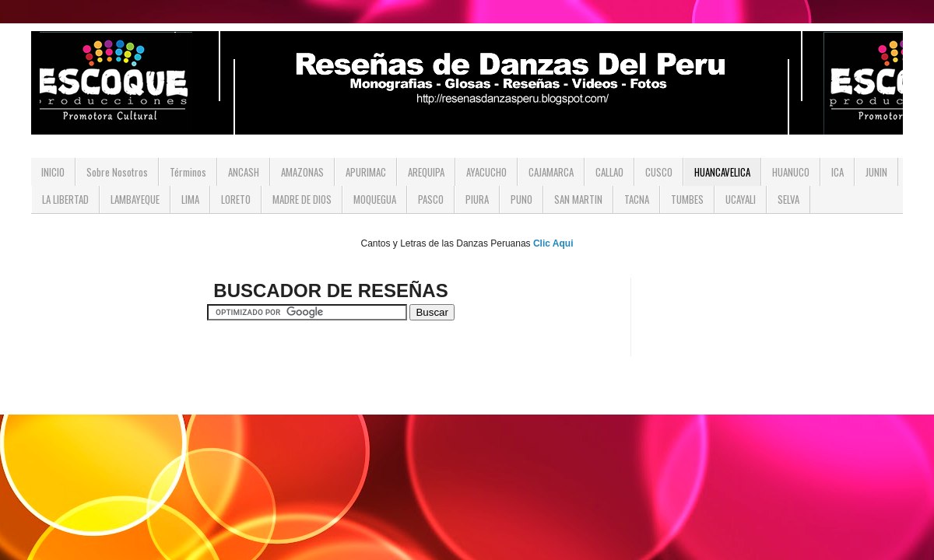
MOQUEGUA (375, 199)
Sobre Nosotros (117, 172)
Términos (188, 172)
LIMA (190, 199)
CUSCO (659, 172)
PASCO (431, 199)
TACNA (637, 199)
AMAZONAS (302, 172)
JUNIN (876, 172)
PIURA (477, 199)
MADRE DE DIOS (302, 199)
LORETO (236, 199)
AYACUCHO (486, 172)
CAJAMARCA (551, 172)
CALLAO (609, 172)
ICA (837, 172)
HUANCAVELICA (722, 172)
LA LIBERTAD (65, 199)
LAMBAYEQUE (135, 199)
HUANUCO (791, 172)
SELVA (788, 199)
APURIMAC (366, 172)
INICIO (53, 172)
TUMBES (687, 199)
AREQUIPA (426, 172)
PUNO (521, 199)
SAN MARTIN (578, 199)
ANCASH (244, 172)
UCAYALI (741, 199)
